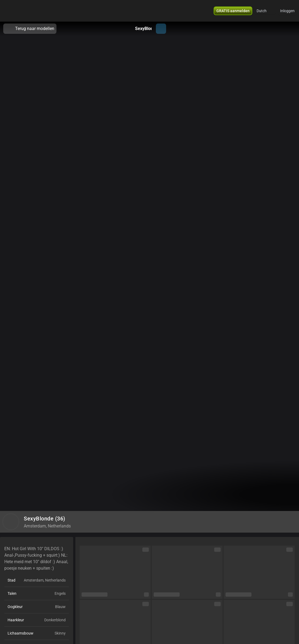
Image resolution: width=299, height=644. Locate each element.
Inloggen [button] (287, 11)
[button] (233, 11)
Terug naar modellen (30, 29)
